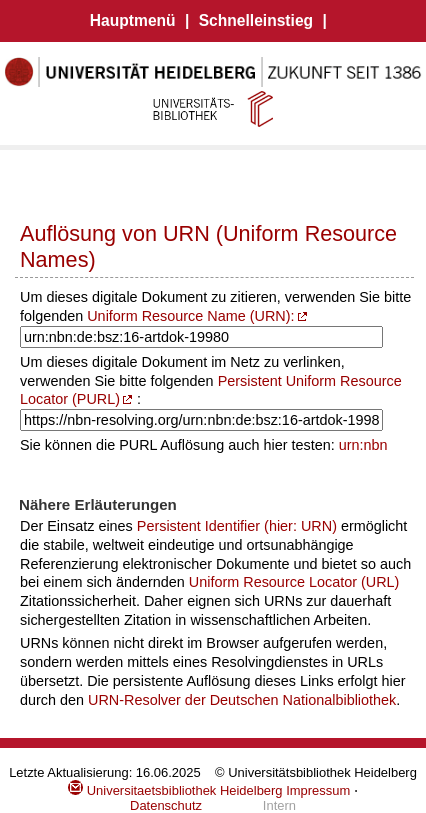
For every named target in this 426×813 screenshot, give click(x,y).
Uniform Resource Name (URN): (190, 316)
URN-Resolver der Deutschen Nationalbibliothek (242, 700)
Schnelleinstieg (256, 20)
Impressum (318, 790)
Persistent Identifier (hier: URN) (237, 526)
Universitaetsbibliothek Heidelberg (175, 790)
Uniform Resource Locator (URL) (294, 582)
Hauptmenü (133, 20)
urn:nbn (363, 445)
